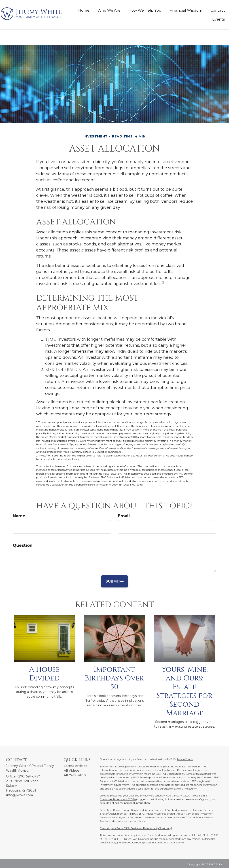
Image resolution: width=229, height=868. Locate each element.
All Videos (72, 771)
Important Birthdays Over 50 (114, 678)
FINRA (132, 814)
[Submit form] (116, 581)
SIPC (142, 814)
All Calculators (75, 775)
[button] (109, 10)
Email (124, 516)
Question (23, 545)
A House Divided (44, 674)
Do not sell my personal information (128, 803)
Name (19, 516)
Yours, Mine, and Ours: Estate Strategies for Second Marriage (184, 691)
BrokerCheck (185, 759)
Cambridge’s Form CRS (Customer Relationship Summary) (136, 828)
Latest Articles (75, 766)
